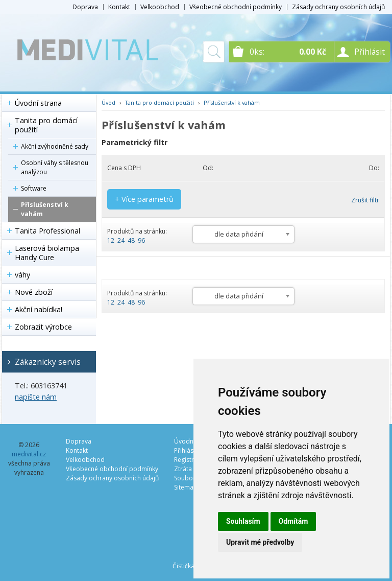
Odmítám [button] (293, 521)
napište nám (36, 397)
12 (111, 240)
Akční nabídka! (39, 309)
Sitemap (186, 487)
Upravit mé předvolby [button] (260, 542)
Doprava (85, 7)
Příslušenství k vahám (45, 209)
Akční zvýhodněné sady (55, 146)
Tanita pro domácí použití (46, 125)
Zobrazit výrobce (43, 327)
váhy (22, 275)
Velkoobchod (160, 7)
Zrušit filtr (365, 200)
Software (34, 188)
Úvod (108, 102)
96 (141, 240)
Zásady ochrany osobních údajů (338, 7)
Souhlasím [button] (243, 521)
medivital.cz (29, 454)
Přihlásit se (190, 450)
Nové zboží (34, 292)
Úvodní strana (38, 103)
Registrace (189, 460)
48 (131, 240)
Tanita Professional (47, 231)
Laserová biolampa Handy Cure (47, 253)
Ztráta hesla (191, 469)
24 (121, 240)
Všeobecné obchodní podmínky (236, 7)
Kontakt (119, 7)
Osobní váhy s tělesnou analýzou (55, 167)
